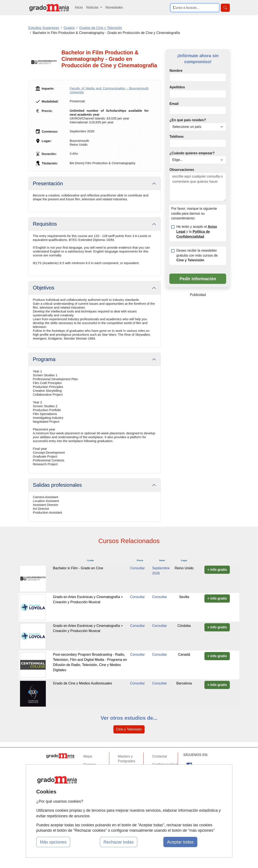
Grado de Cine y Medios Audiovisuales (83, 683)
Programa (44, 359)
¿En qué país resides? (188, 120)
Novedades (114, 7)
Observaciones (182, 170)
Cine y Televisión (129, 729)
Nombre (176, 71)
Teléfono (176, 137)
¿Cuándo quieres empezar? (192, 153)
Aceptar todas (180, 842)
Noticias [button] (93, 7)
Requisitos (45, 224)
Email (174, 104)
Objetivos (44, 288)
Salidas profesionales (57, 485)
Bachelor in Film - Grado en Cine (78, 568)
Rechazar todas (119, 842)
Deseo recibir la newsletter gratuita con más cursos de (197, 255)
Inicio (79, 7)
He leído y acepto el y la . (197, 232)
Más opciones (53, 842)
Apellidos (177, 87)
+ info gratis (217, 570)
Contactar (160, 756)
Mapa (88, 756)
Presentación (48, 183)
